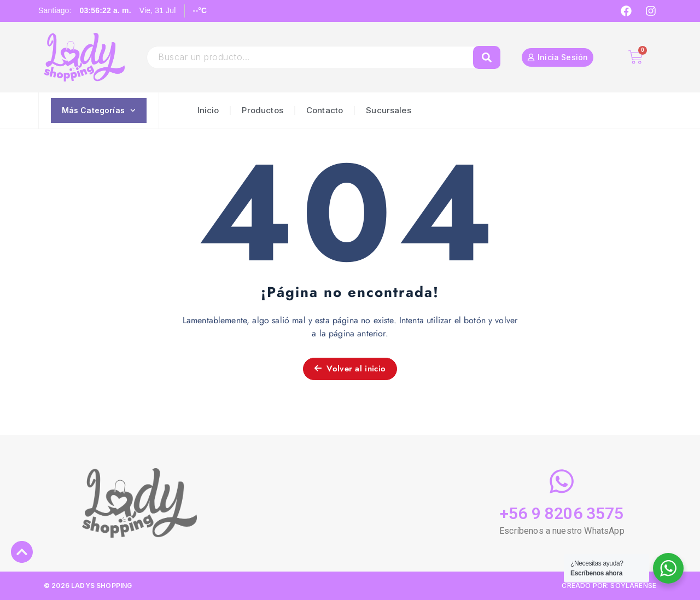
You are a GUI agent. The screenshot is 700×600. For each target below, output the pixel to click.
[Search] (487, 57)
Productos (262, 110)
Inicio (208, 110)
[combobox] (315, 57)
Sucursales (389, 110)
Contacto (325, 110)
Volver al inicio (350, 369)
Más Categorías (99, 110)
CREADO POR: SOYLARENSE (609, 586)
